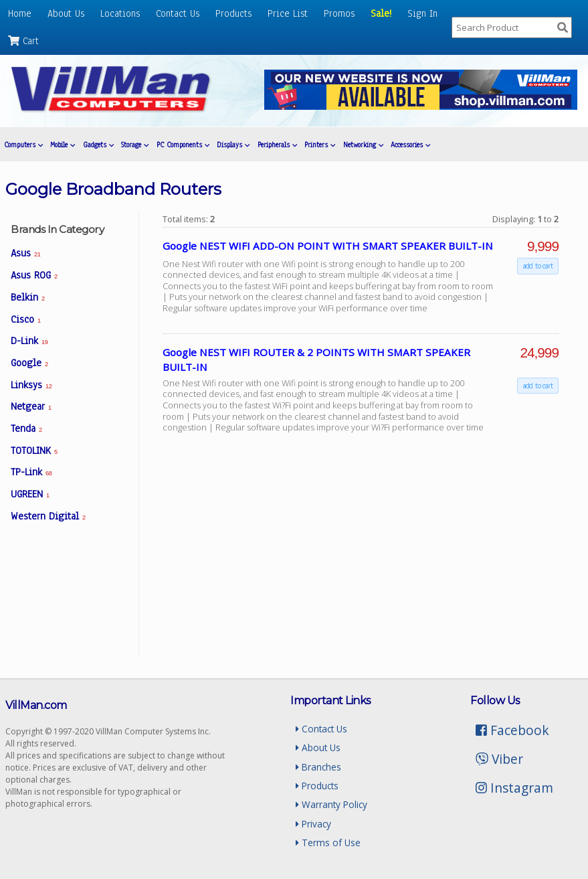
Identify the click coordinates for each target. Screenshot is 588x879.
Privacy (313, 824)
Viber (499, 759)
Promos (339, 13)
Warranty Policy (331, 804)
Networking (363, 145)
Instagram (514, 788)
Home (20, 13)
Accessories (410, 145)
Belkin (28, 297)
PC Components (183, 145)
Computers (23, 145)
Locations (120, 13)
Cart (23, 41)
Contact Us (178, 13)
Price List (288, 13)
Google (29, 363)
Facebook (512, 730)
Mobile (63, 145)
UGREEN (30, 494)
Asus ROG (34, 275)
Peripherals (277, 145)
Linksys (31, 385)
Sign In (422, 13)
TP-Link (31, 472)
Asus (25, 253)
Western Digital (48, 516)
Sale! (381, 13)
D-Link (29, 341)
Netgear (31, 406)
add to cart (538, 266)
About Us (66, 13)
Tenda (26, 428)
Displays (233, 145)
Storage (135, 145)
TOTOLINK (34, 451)
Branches (318, 767)
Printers (320, 145)
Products (233, 13)
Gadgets (98, 145)
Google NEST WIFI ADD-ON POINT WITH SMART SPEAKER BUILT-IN (328, 246)
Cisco (26, 319)
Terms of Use (328, 843)
